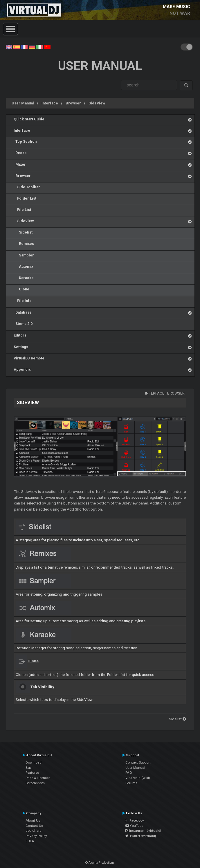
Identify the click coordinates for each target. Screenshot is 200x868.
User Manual (23, 103)
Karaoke (24, 278)
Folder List (25, 198)
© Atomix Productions (100, 863)
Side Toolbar (27, 187)
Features (32, 773)
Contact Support (138, 762)
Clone (21, 289)
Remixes (24, 244)
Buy (29, 768)
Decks (20, 153)
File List (22, 210)
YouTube (134, 826)
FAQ (129, 773)
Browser (73, 103)
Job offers (33, 831)
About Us (33, 820)
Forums (131, 783)
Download (34, 762)
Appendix (22, 369)
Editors (20, 335)
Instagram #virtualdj (143, 831)
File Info (23, 301)
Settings (21, 347)
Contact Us (34, 826)
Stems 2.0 (23, 324)
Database (23, 312)
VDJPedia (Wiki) (138, 778)
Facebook (135, 820)
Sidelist (23, 232)
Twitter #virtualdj (141, 836)
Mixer (20, 164)
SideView (97, 103)
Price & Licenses (38, 778)
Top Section (25, 141)
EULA (30, 841)
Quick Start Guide (29, 119)
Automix (23, 266)
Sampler (24, 255)
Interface (50, 103)
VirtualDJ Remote (29, 358)
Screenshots (35, 783)
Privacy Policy (36, 836)
